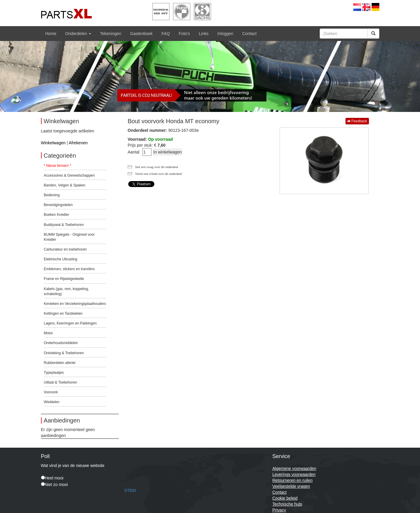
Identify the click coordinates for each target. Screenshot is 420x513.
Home (51, 34)
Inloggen (225, 34)
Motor (49, 333)
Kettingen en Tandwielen (63, 313)
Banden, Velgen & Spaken (65, 185)
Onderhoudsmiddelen (61, 343)
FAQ (166, 34)
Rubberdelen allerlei (60, 363)
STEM (130, 490)
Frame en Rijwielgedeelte (64, 279)
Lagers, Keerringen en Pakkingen (70, 323)
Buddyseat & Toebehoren (64, 225)
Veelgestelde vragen (291, 486)
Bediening (52, 195)
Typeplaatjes (54, 373)
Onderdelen (78, 34)
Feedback (357, 121)
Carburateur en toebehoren (65, 249)
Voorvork (51, 392)
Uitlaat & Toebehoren (61, 382)
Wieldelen (52, 402)
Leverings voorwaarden (294, 474)
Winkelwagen (53, 143)
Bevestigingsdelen (58, 205)
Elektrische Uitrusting (61, 259)
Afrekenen (78, 143)
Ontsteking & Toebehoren (64, 353)
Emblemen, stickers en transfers (69, 269)
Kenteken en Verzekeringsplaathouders (75, 304)
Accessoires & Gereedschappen (69, 175)
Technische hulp (287, 504)
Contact (249, 34)
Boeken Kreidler (57, 215)
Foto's (184, 34)
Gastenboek (142, 34)
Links (204, 34)
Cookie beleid (285, 498)
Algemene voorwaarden (294, 468)
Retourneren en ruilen (293, 480)
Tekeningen (111, 34)
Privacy (279, 510)
